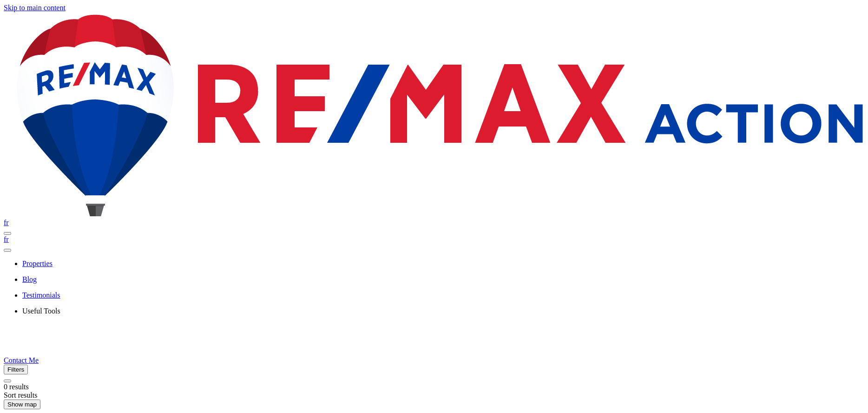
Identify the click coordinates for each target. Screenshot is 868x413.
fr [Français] (6, 223)
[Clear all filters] (7, 381)
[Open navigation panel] (7, 233)
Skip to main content (35, 8)
